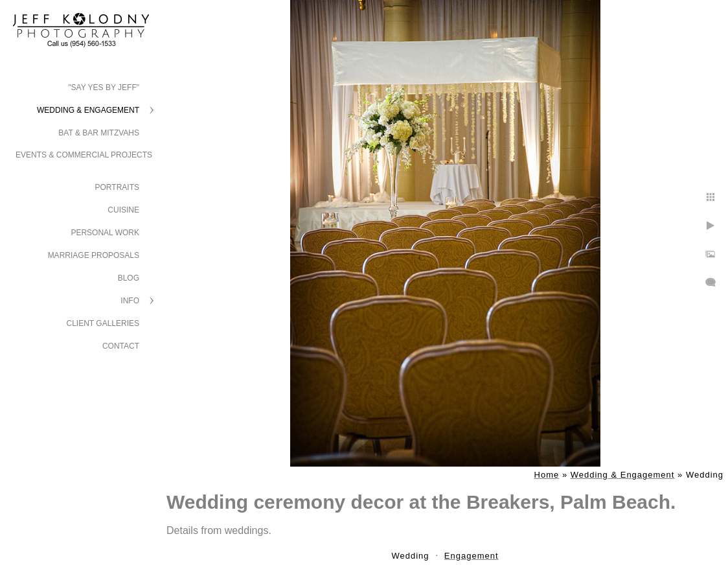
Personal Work (105, 233)
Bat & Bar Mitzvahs (99, 133)
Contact (121, 346)
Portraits (117, 187)
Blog (129, 278)
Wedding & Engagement (88, 110)
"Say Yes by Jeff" (104, 87)
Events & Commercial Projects (84, 155)
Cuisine (123, 210)
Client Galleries (103, 323)
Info (130, 301)
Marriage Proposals (94, 255)
